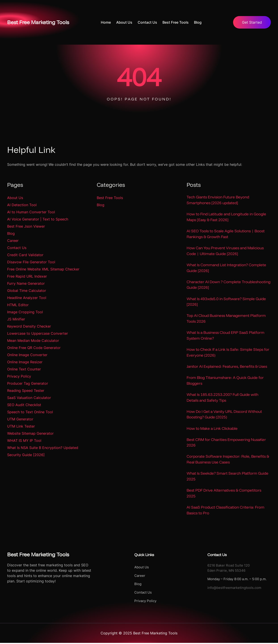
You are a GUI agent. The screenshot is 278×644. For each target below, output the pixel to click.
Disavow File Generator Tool (31, 262)
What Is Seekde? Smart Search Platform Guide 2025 (227, 477)
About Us (15, 198)
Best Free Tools (110, 198)
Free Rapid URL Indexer (27, 276)
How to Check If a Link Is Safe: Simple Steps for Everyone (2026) (228, 353)
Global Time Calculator (27, 291)
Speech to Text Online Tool (30, 412)
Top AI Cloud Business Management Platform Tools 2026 (226, 319)
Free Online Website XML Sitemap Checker (43, 269)
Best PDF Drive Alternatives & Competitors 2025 (224, 494)
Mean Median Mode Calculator (33, 341)
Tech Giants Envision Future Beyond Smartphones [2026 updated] (218, 200)
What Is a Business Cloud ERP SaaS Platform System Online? (225, 336)
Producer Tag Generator (28, 383)
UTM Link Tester (21, 426)
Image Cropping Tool (25, 312)
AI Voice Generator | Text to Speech (38, 219)
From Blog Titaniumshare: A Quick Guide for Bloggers (225, 381)
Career (13, 241)
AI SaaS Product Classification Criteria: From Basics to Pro (225, 511)
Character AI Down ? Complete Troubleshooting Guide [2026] (229, 285)
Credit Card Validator (25, 255)
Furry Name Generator (26, 283)
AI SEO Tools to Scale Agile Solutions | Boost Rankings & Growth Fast (226, 234)
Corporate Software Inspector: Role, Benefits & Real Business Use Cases (228, 460)
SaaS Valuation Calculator (29, 398)
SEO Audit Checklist (24, 405)
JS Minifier (16, 319)
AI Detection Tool (22, 205)
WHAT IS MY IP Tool (24, 440)
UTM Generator (20, 419)
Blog (11, 233)
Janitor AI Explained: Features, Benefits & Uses (227, 367)
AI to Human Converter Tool (31, 212)
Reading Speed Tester (26, 391)
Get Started (252, 22)
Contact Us (17, 248)
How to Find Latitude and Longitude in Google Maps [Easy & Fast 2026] (226, 217)
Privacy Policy (19, 376)
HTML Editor (18, 305)
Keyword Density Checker (29, 326)
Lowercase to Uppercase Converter (38, 333)
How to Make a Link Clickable (212, 429)
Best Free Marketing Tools (40, 22)
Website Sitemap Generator (30, 433)
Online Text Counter (24, 369)
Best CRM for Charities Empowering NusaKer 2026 (226, 443)
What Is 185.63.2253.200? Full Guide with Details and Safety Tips (222, 398)
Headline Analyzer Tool (27, 298)
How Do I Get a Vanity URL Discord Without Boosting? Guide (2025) (224, 415)
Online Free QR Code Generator (34, 348)
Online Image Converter (27, 355)
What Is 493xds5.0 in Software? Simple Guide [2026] (226, 302)
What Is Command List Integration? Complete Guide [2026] (226, 268)
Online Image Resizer (25, 362)
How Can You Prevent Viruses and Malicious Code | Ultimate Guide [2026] (225, 251)
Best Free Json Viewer (26, 226)
